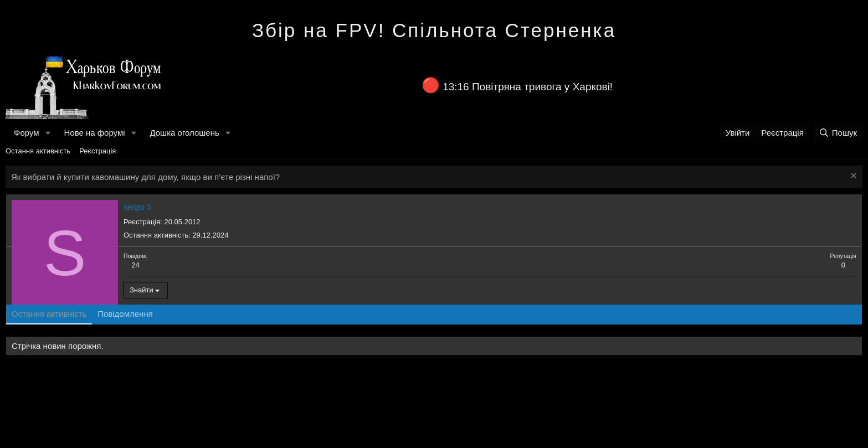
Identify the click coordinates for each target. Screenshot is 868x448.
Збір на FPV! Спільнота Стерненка (434, 30)
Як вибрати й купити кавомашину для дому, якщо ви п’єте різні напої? (145, 177)
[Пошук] (838, 133)
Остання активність (38, 151)
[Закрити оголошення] (852, 177)
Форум (27, 133)
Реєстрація (97, 151)
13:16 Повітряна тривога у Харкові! (528, 87)
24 (135, 265)
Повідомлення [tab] (125, 314)
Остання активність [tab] (49, 314)
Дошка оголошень (184, 133)
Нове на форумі (94, 133)
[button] (48, 133)
